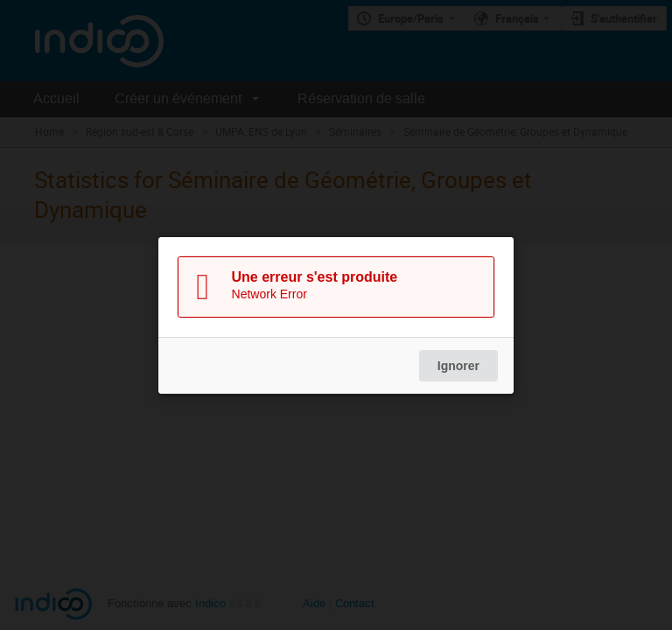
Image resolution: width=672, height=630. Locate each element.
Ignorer (458, 366)
